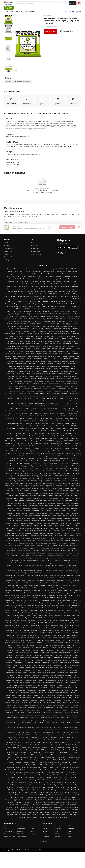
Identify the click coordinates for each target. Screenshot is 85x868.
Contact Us (34, 245)
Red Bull (45, 829)
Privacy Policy (8, 251)
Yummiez (45, 831)
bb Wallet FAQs (35, 248)
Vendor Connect (36, 254)
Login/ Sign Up (73, 3)
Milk (10, 216)
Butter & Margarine (10, 214)
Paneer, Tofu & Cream (20, 216)
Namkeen (20, 831)
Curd (58, 214)
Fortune (71, 834)
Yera (57, 831)
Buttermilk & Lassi (24, 214)
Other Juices (21, 834)
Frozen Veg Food (9, 837)
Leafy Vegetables (35, 834)
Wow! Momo (59, 834)
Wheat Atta (20, 826)
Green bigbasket (9, 248)
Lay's (70, 837)
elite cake (58, 829)
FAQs (32, 242)
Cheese (34, 214)
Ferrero (58, 837)
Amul (44, 826)
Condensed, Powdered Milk (46, 214)
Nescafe (58, 826)
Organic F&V (8, 831)
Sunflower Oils (9, 826)
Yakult (70, 831)
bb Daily (7, 260)
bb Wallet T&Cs (35, 251)
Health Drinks (21, 829)
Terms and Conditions (11, 257)
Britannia (45, 834)
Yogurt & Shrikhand (34, 216)
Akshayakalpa (48, 15)
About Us (7, 242)
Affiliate (6, 254)
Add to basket (50, 31)
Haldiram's (46, 837)
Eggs (31, 831)
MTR (70, 826)
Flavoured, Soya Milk (68, 214)
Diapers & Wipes (22, 837)
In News (7, 245)
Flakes (32, 829)
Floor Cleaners (9, 834)
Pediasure (71, 829)
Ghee (31, 826)
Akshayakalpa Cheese (21, 223)
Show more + (43, 841)
